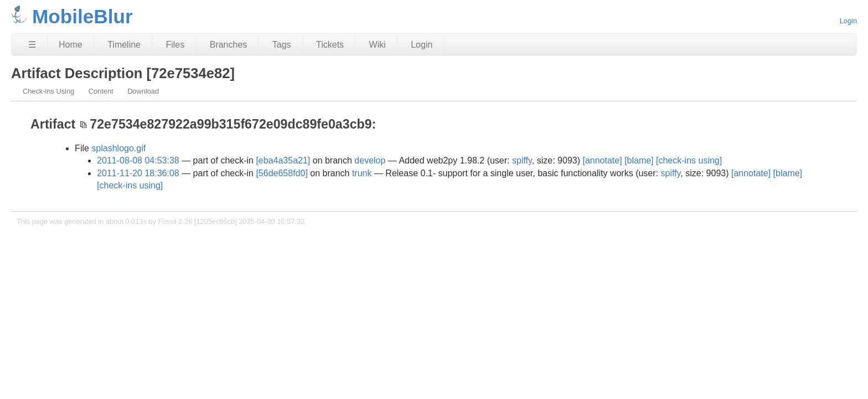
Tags (282, 45)
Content (101, 91)
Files (175, 45)
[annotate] (602, 160)
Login (848, 21)
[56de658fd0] (281, 173)
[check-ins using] (689, 160)
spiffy (522, 160)
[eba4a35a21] (283, 160)
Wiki (378, 45)
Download (143, 91)
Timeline (124, 45)
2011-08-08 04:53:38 (138, 160)
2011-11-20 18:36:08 (138, 173)
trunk (362, 173)
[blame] (639, 160)
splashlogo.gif (118, 148)
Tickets (330, 45)
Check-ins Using (48, 91)
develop (370, 160)
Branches (229, 45)
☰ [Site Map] (32, 45)
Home (71, 45)
